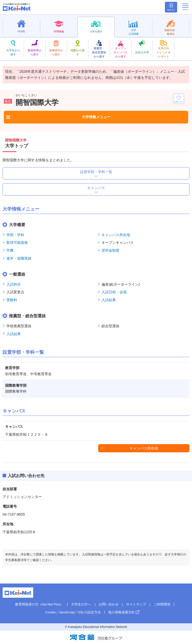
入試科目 (14, 284)
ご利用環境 (162, 604)
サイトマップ (136, 604)
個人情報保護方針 (121, 612)
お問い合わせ (109, 604)
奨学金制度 (110, 250)
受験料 (12, 300)
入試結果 (109, 300)
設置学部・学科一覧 (96, 172)
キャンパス (96, 188)
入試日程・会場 (114, 292)
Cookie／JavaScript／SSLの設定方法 (73, 612)
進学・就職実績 (19, 258)
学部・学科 (15, 235)
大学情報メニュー (96, 117)
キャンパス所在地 (116, 235)
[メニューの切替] (185, 7)
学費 (10, 250)
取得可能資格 (17, 242)
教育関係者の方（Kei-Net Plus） (39, 604)
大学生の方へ (81, 604)
